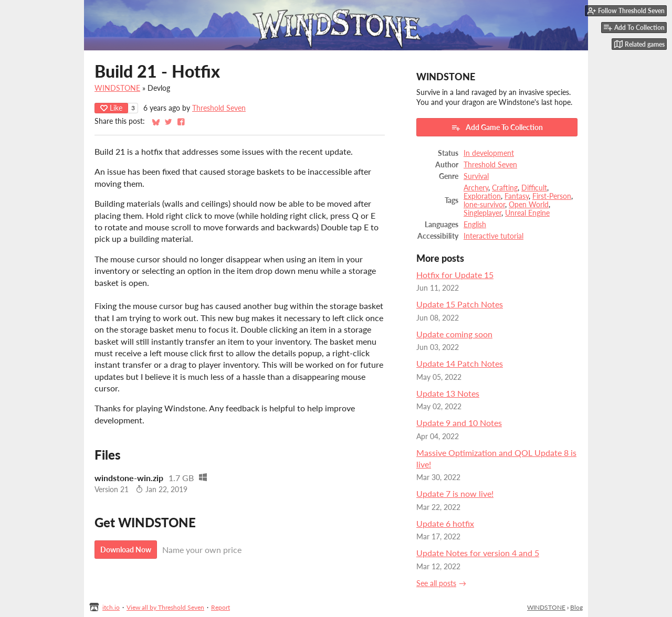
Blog (576, 607)
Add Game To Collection (497, 127)
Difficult (534, 188)
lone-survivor (484, 205)
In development (489, 153)
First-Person (552, 196)
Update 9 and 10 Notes (459, 423)
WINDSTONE (117, 88)
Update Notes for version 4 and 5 (478, 553)
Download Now (126, 550)
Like (111, 108)
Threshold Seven (219, 108)
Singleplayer (482, 213)
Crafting (505, 188)
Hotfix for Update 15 (455, 275)
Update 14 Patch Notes (460, 363)
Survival (476, 176)
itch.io (111, 607)
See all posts (436, 583)
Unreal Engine (527, 213)
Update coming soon (454, 334)
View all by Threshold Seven (165, 607)
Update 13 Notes (448, 393)
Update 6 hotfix (445, 523)
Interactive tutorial (493, 236)
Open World (529, 205)
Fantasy (517, 196)
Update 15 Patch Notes (460, 304)
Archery (476, 188)
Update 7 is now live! (455, 493)
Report (220, 607)
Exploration (482, 196)
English (475, 225)
